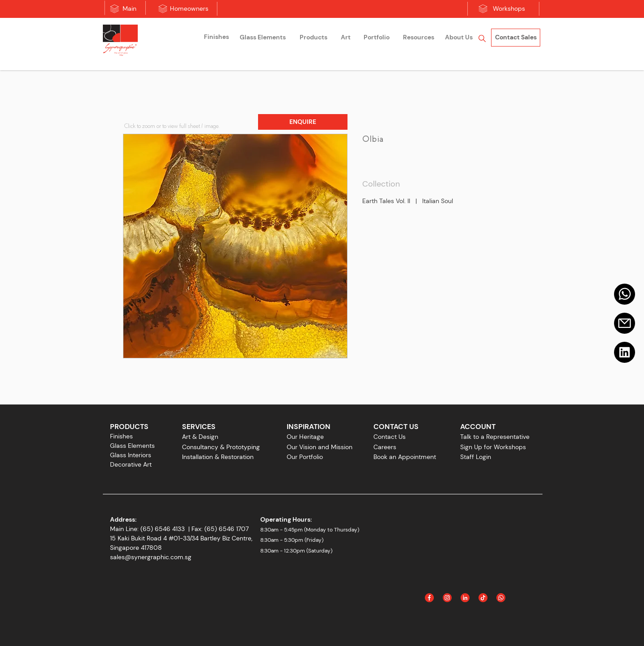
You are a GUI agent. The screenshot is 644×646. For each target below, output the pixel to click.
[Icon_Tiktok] (483, 598)
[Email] (625, 323)
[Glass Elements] (263, 38)
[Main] (129, 9)
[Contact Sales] (516, 38)
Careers (385, 447)
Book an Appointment (405, 457)
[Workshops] (509, 9)
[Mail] (625, 294)
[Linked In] (465, 598)
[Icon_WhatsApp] (501, 598)
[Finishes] (216, 37)
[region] (216, 38)
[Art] (346, 38)
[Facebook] (429, 598)
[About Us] (459, 38)
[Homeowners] (189, 9)
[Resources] (418, 38)
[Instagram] (447, 598)
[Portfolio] (377, 38)
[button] (303, 122)
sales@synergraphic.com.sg (151, 557)
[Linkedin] (625, 352)
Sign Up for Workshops (493, 447)
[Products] (314, 38)
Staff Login (476, 457)
